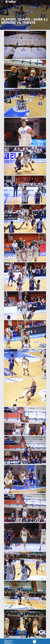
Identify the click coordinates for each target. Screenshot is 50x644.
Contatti (6, 641)
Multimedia (10, 16)
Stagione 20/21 (20, 16)
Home (3, 16)
